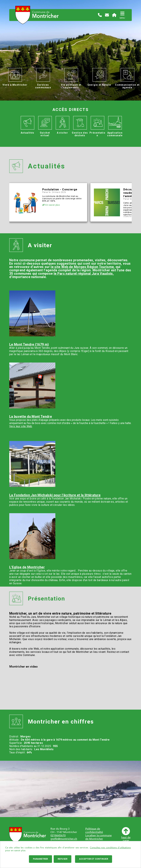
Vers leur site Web (21, 426)
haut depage (126, 835)
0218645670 (58, 835)
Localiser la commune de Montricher (99, 837)
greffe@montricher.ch (64, 839)
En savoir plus (51, 205)
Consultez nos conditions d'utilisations (110, 848)
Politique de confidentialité (94, 830)
